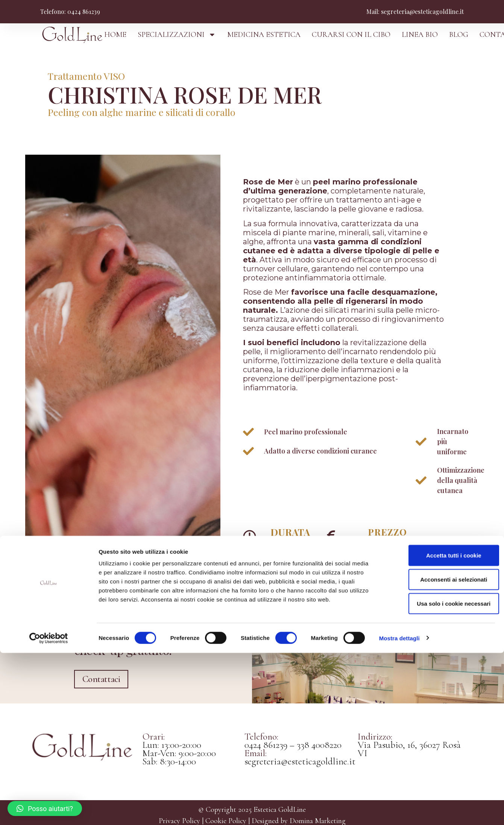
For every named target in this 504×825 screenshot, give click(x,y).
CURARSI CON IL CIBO (351, 35)
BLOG (459, 35)
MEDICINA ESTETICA (264, 35)
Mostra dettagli (399, 810)
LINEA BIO (420, 35)
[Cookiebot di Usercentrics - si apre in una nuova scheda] (49, 810)
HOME (115, 35)
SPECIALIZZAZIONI (177, 35)
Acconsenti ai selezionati (441, 751)
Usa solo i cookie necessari (441, 776)
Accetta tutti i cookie (441, 727)
